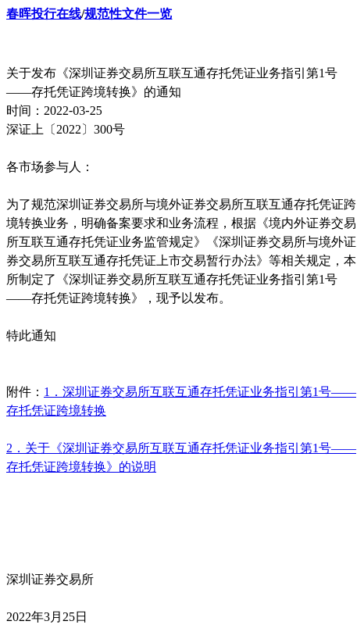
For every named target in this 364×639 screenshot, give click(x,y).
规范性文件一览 (128, 14)
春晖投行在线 (44, 14)
